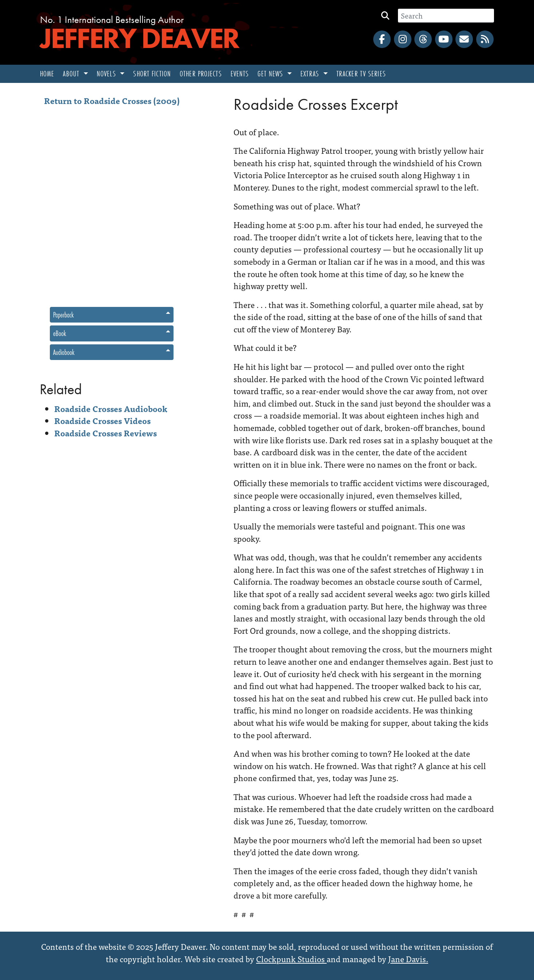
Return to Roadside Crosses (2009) (112, 100)
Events (240, 74)
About (72, 74)
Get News (271, 74)
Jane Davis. (408, 959)
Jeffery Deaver (139, 38)
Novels (107, 74)
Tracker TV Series (361, 74)
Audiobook (64, 352)
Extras (311, 74)
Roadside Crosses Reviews (105, 433)
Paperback (63, 315)
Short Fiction (152, 74)
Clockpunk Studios (291, 959)
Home (47, 74)
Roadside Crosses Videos (102, 420)
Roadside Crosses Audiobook (111, 408)
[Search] (446, 16)
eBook (60, 333)
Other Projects (201, 74)
